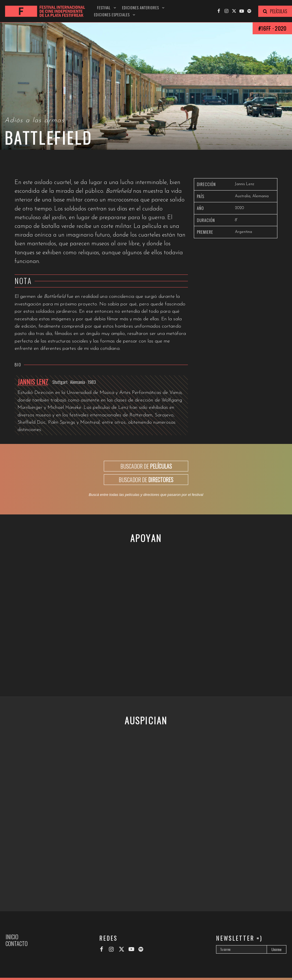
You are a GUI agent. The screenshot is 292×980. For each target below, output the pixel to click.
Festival (104, 8)
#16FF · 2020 (272, 28)
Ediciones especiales (112, 15)
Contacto (17, 943)
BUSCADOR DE (146, 466)
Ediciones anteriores (141, 8)
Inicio (12, 937)
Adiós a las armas (34, 121)
